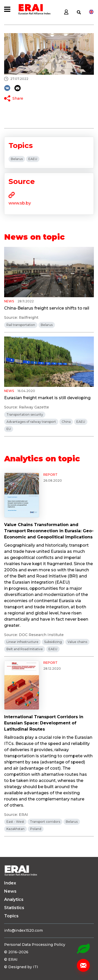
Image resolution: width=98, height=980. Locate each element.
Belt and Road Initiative (25, 649)
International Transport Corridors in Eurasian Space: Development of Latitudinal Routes (44, 723)
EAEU (33, 159)
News (10, 891)
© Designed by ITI (21, 967)
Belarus (17, 159)
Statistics (14, 908)
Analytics (14, 899)
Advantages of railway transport (31, 422)
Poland (36, 829)
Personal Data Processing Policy (35, 945)
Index (10, 883)
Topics (11, 916)
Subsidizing (53, 642)
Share (18, 98)
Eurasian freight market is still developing (47, 398)
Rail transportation (21, 325)
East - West (15, 822)
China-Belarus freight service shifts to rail (47, 308)
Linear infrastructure (22, 642)
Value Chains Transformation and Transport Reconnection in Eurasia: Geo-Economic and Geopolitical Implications (49, 531)
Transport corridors (45, 822)
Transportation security (25, 414)
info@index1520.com (23, 930)
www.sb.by (20, 203)
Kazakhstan (15, 829)
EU (9, 429)
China (66, 422)
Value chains (77, 642)
